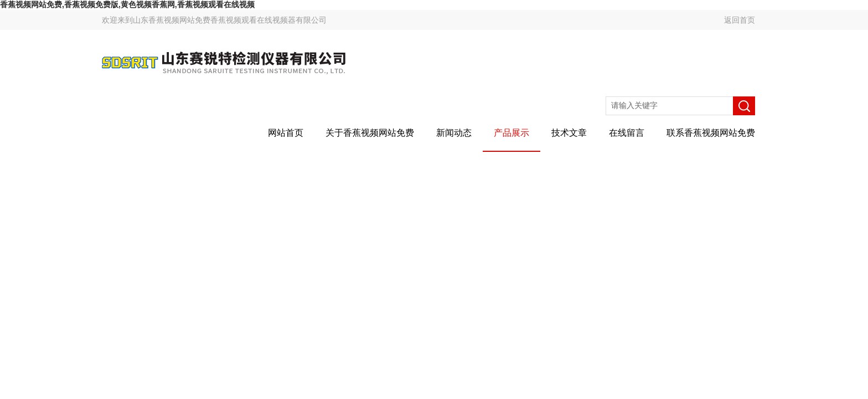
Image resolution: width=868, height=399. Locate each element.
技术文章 (569, 133)
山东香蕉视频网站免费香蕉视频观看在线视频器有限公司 (230, 20)
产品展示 (512, 133)
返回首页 (740, 20)
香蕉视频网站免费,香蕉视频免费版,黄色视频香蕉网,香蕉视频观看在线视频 (127, 4)
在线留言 (627, 133)
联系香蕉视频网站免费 (711, 133)
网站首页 (286, 133)
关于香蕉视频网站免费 (370, 133)
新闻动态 (454, 133)
